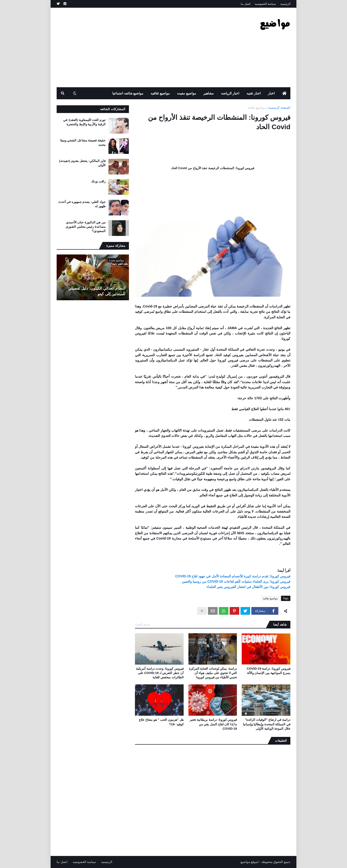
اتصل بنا (245, 4)
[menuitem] (284, 93)
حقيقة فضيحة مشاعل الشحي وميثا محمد (83, 143)
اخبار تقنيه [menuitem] (254, 93)
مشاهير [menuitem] (209, 93)
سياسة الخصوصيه (265, 4)
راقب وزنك (98, 181)
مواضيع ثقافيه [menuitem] (160, 93)
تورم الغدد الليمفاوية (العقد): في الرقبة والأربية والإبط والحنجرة (84, 122)
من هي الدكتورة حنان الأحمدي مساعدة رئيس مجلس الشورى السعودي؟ (86, 227)
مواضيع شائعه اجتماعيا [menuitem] (128, 93)
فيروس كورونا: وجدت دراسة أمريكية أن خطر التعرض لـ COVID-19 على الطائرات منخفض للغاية (160, 673)
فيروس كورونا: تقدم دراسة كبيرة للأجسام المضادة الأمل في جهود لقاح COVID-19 (233, 576)
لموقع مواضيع (250, 862)
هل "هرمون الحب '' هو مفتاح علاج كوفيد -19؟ (161, 722)
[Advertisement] (144, 47)
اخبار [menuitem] (271, 93)
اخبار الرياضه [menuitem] (230, 93)
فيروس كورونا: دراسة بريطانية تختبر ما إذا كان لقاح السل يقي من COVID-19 (213, 724)
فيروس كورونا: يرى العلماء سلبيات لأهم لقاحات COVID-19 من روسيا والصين (236, 581)
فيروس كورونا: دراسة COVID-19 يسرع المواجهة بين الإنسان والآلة (269, 671)
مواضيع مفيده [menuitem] (187, 93)
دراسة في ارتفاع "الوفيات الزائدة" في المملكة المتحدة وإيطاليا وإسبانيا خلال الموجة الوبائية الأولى (267, 724)
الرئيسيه (285, 4)
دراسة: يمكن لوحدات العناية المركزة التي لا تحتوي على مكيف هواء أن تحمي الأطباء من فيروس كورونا (213, 673)
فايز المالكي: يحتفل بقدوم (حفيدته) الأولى (82, 163)
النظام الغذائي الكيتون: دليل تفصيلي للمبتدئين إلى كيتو (97, 291)
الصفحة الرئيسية (279, 108)
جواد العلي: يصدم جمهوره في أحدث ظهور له (82, 204)
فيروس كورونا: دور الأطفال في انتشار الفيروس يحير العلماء (248, 587)
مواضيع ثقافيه (257, 108)
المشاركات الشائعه (113, 109)
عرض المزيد (142, 624)
